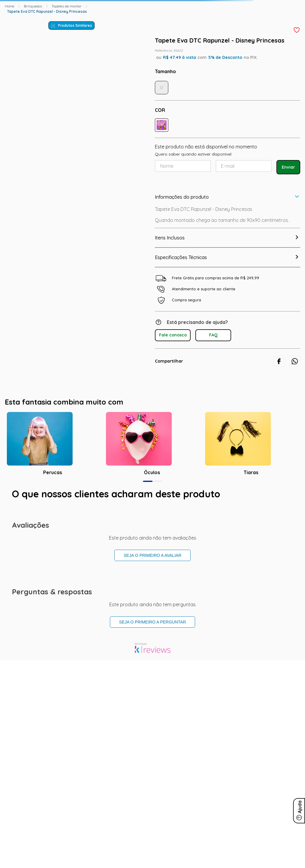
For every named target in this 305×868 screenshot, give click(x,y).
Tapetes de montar (67, 6)
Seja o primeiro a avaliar (152, 555)
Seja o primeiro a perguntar (153, 622)
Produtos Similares (75, 25)
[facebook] (279, 361)
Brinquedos (33, 6)
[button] (162, 125)
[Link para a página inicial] (10, 6)
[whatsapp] (295, 361)
